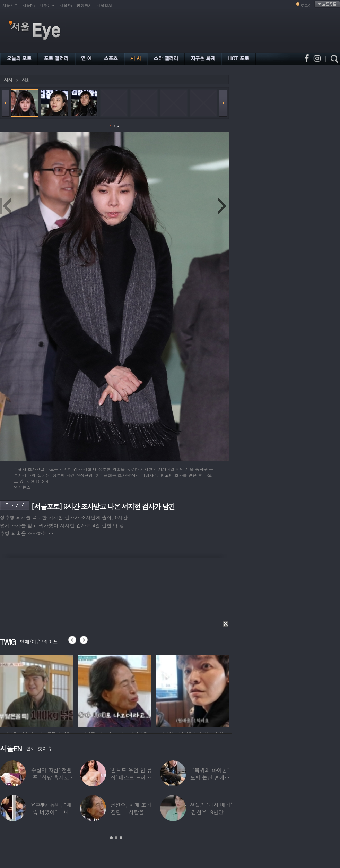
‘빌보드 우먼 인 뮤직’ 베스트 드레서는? (131, 777)
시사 (8, 80)
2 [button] (116, 838)
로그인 (306, 5)
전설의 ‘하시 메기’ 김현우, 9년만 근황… (211, 812)
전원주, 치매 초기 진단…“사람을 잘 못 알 (131, 812)
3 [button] (121, 838)
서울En (66, 5)
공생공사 (85, 5)
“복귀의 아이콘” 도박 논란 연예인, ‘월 (211, 777)
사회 (26, 80)
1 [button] (111, 838)
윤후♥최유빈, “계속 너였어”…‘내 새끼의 (51, 812)
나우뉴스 (47, 5)
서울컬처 (105, 5)
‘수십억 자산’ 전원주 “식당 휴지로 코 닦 (51, 777)
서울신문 (10, 5)
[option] (36, 690)
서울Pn (29, 5)
